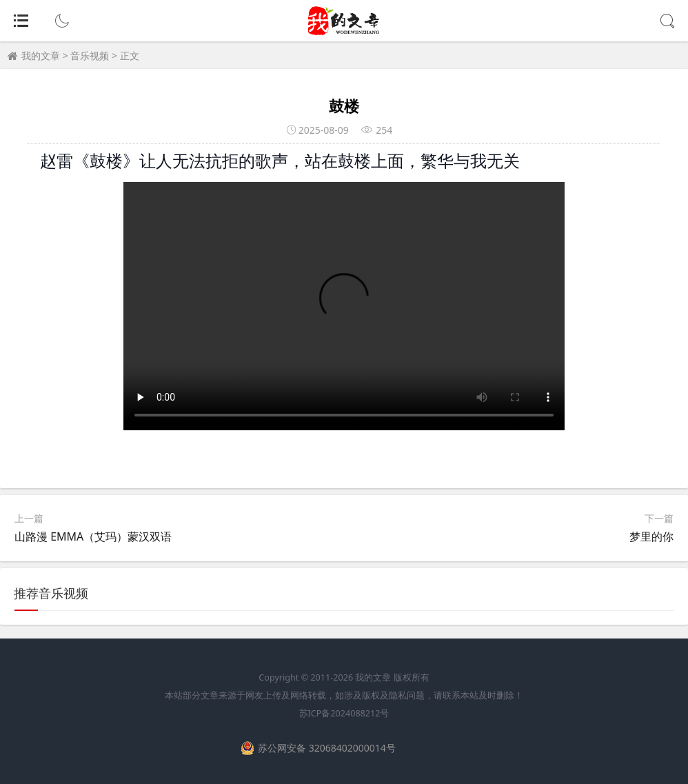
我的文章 (41, 56)
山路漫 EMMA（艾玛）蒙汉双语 (93, 536)
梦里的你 (651, 536)
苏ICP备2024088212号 (344, 713)
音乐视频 (90, 56)
